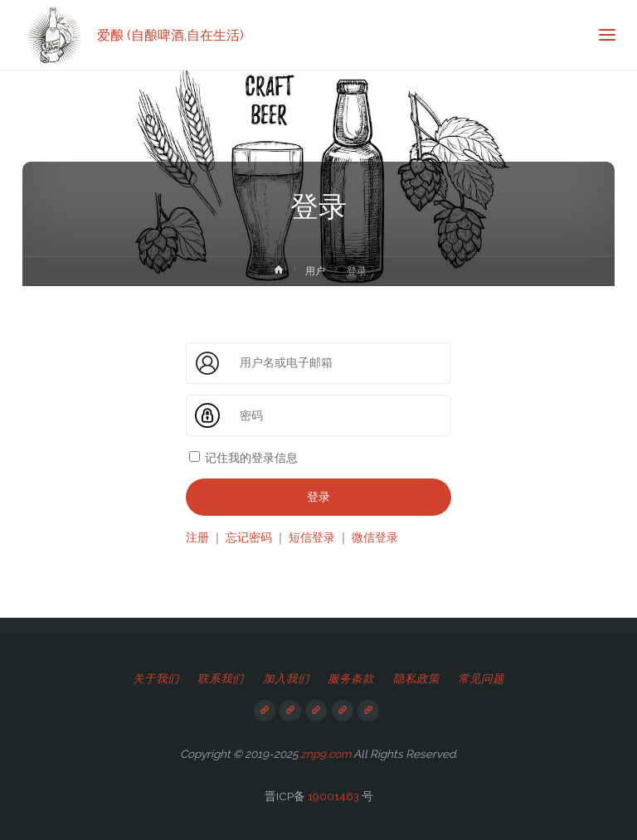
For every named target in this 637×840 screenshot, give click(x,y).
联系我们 (221, 678)
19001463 (333, 796)
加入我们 (286, 678)
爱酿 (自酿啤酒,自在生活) (170, 34)
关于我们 (156, 678)
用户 (315, 271)
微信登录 (375, 537)
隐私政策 (416, 678)
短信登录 (312, 537)
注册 (197, 537)
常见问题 (481, 678)
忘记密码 (249, 537)
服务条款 (351, 678)
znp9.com (326, 754)
